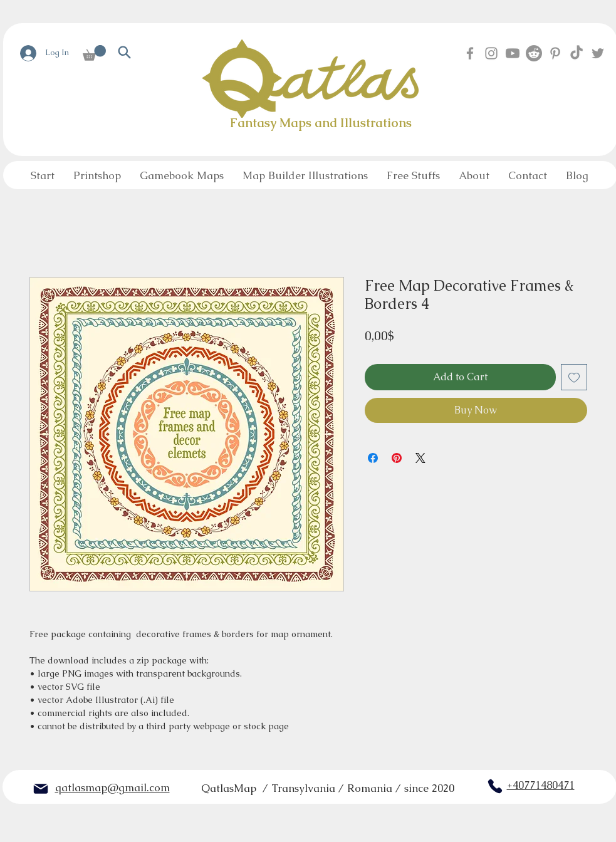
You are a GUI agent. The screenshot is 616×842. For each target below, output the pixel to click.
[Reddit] (534, 53)
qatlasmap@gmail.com (112, 787)
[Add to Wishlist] (574, 377)
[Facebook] (470, 53)
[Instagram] (491, 53)
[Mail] (41, 789)
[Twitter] (598, 53)
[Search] (125, 52)
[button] (94, 53)
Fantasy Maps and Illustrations (321, 123)
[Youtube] (513, 53)
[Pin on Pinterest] (397, 458)
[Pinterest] (555, 53)
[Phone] (495, 786)
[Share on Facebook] (373, 458)
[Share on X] (420, 458)
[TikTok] (577, 53)
